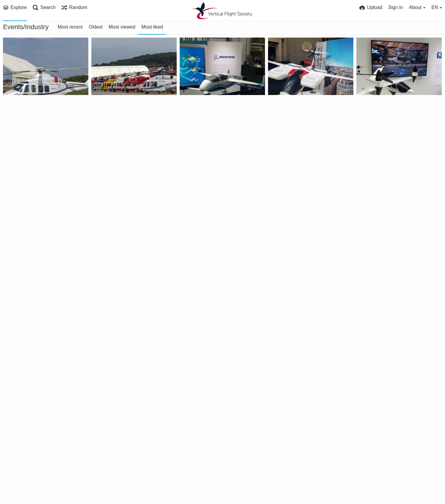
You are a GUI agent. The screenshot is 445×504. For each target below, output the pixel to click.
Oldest (96, 27)
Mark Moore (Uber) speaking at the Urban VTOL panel (126, 375)
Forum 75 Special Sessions (301, 199)
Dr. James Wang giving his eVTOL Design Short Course (303, 464)
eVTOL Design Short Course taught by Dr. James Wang (391, 464)
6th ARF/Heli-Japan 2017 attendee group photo (391, 199)
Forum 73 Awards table (209, 464)
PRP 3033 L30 (21, 110)
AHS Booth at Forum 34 (121, 287)
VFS (280, 472)
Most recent (70, 27)
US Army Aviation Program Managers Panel (303, 287)
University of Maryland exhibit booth (126, 199)
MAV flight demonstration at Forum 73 (38, 464)
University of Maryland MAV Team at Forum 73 (391, 375)
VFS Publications (203, 118)
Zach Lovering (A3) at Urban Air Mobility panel (214, 375)
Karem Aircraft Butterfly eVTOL (391, 110)
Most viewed (122, 27)
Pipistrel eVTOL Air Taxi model (303, 110)
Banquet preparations (120, 464)
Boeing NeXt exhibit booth (213, 199)
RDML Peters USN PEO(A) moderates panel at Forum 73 (38, 375)
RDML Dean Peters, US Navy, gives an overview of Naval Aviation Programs (391, 287)
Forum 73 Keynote (292, 375)
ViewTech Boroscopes (31, 199)
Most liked (152, 27)
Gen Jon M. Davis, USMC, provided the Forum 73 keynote (214, 287)
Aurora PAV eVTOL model (212, 110)
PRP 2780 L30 (110, 110)
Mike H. (18, 295)
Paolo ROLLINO (25, 118)
